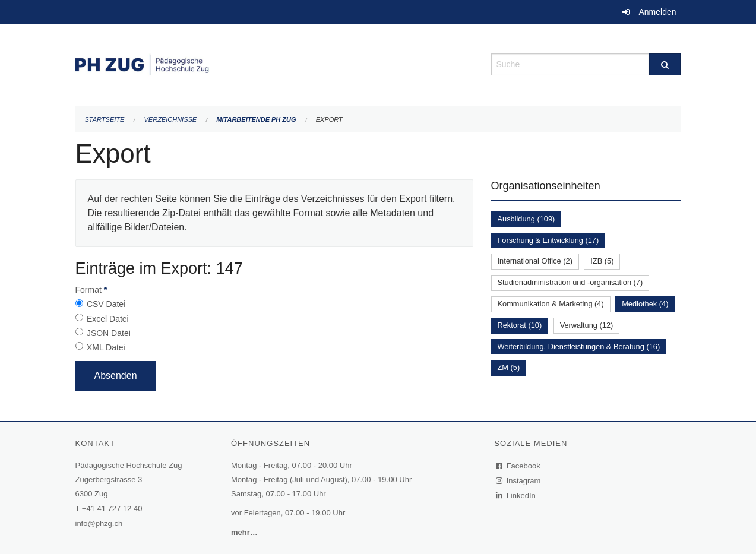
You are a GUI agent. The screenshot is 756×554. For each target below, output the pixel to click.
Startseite (105, 119)
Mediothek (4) (645, 304)
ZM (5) (509, 367)
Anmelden (657, 12)
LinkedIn (516, 496)
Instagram (519, 481)
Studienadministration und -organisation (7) (570, 282)
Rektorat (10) (520, 325)
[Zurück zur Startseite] (274, 63)
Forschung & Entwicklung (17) (548, 240)
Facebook (518, 466)
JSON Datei (109, 333)
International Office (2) (535, 261)
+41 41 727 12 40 (112, 509)
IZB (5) (602, 261)
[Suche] (665, 64)
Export (329, 119)
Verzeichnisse (171, 119)
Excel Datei (108, 319)
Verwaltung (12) (587, 325)
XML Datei (106, 347)
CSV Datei (106, 304)
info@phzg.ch (99, 523)
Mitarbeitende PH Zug (256, 119)
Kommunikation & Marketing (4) (551, 304)
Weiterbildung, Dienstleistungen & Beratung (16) (579, 346)
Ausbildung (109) (526, 219)
